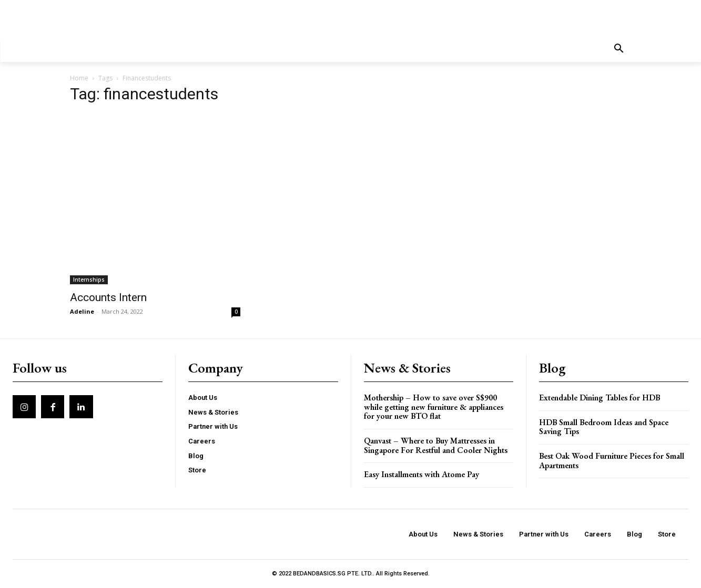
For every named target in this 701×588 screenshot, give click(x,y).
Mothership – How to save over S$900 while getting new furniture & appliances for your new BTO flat (434, 407)
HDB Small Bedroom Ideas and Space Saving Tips (604, 427)
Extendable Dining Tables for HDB (600, 398)
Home (79, 78)
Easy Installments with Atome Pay (421, 474)
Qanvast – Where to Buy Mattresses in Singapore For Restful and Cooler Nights (436, 445)
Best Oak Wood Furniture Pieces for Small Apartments (612, 461)
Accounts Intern (108, 297)
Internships (89, 280)
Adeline (82, 311)
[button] (619, 49)
